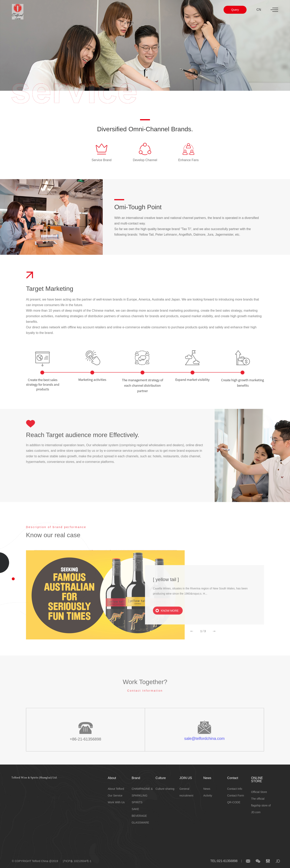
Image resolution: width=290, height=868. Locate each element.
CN (259, 10)
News (207, 778)
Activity (208, 796)
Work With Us (116, 802)
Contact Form (236, 796)
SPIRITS (137, 802)
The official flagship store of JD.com (261, 805)
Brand (136, 778)
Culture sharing (165, 789)
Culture (161, 778)
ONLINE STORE (257, 780)
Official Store (259, 792)
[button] (192, 637)
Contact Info (235, 789)
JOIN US (186, 778)
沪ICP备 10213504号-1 (77, 861)
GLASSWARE (140, 823)
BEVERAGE (139, 816)
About (112, 778)
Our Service (115, 796)
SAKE (135, 809)
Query (235, 10)
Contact (233, 778)
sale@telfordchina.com (205, 745)
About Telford (116, 789)
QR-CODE (234, 802)
